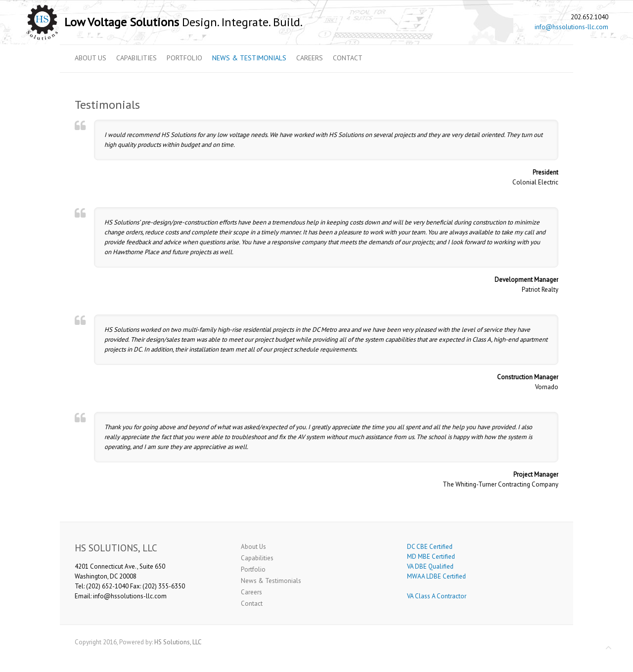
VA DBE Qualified (430, 566)
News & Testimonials (249, 58)
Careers (310, 58)
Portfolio (184, 58)
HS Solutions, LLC (178, 642)
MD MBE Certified (431, 557)
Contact (348, 58)
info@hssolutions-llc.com (571, 27)
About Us (90, 58)
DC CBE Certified (430, 547)
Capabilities (136, 58)
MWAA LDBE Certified (436, 576)
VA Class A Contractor (437, 596)
